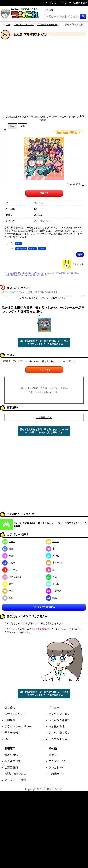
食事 (8, 584)
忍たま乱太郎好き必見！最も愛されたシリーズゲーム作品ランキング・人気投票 (50, 525)
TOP (8, 25)
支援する (54, 755)
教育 (8, 598)
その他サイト (57, 774)
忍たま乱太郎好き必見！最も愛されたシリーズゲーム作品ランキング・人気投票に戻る (44, 343)
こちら (26, 275)
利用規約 (10, 720)
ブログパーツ (57, 761)
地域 (51, 598)
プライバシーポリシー (18, 726)
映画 (8, 556)
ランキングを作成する (44, 607)
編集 (80, 255)
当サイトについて (15, 714)
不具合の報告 (13, 761)
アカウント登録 (58, 739)
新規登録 (44, 629)
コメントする (44, 370)
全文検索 (49, 10)
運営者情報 (11, 733)
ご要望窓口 (11, 767)
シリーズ (42, 249)
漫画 (8, 549)
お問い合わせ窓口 (15, 774)
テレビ (53, 556)
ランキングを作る (59, 720)
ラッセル (33, 249)
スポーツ (10, 570)
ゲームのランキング (24, 25)
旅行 (51, 570)
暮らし (53, 584)
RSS (7, 739)
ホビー (9, 563)
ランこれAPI (56, 767)
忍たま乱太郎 (21, 249)
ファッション (12, 577)
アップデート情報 (15, 780)
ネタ (8, 591)
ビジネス (54, 591)
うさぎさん (78, 264)
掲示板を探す (57, 726)
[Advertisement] (35, 76)
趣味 (51, 577)
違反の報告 (11, 755)
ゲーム (19, 244)
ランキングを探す (59, 714)
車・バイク (55, 563)
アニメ (53, 542)
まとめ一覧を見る (59, 733)
